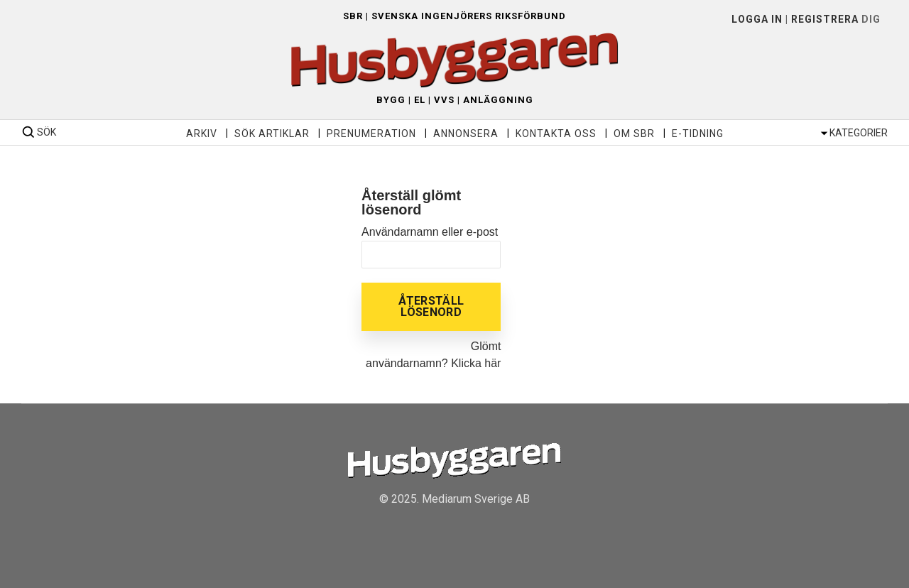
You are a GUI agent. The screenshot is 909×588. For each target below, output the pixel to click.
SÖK (47, 132)
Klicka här (476, 363)
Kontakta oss (556, 134)
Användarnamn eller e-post (430, 232)
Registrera (825, 19)
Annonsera (466, 134)
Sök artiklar (272, 134)
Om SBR (634, 134)
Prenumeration (371, 134)
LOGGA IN (757, 19)
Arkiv (202, 134)
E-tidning (698, 134)
